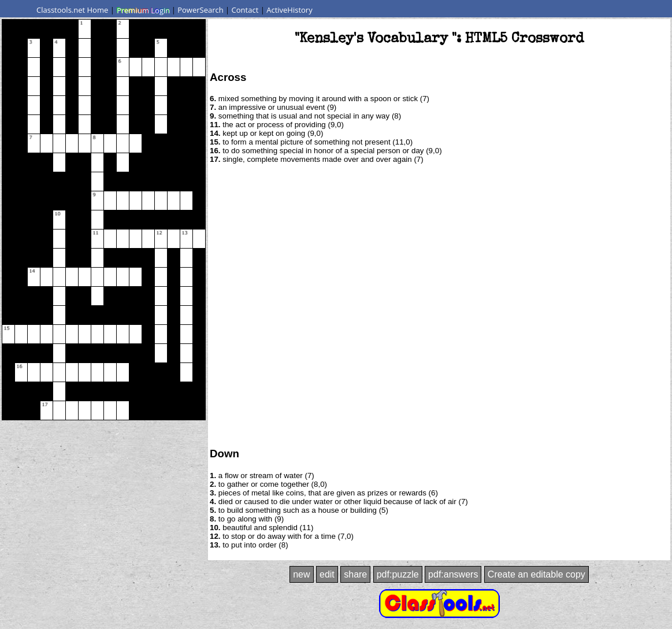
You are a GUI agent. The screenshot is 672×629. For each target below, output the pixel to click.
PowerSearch (201, 10)
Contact (245, 10)
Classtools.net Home (72, 10)
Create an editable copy (537, 574)
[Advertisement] (129, 305)
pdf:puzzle (398, 574)
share (355, 574)
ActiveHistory (289, 10)
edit (327, 574)
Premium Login (143, 10)
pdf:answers (453, 574)
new (301, 574)
